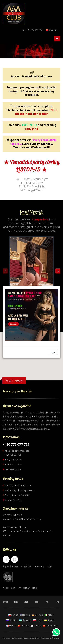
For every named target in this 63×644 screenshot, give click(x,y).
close (53, 353)
